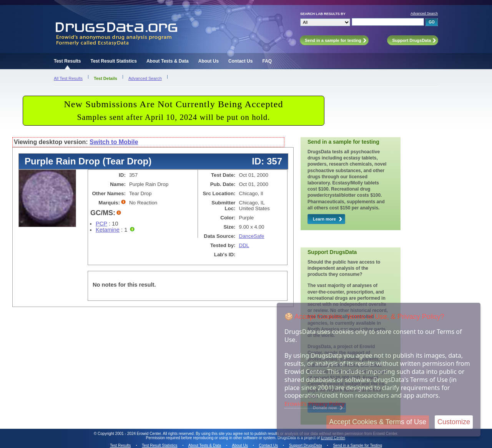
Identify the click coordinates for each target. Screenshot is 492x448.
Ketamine (108, 230)
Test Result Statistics (113, 61)
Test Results (67, 61)
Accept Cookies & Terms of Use (378, 422)
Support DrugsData (306, 446)
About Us (209, 61)
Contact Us (240, 61)
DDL (244, 245)
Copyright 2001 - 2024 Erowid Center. (130, 434)
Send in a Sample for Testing (357, 446)
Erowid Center (333, 438)
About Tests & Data (168, 61)
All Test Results (68, 78)
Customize (454, 422)
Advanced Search (424, 13)
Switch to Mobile (114, 142)
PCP (101, 224)
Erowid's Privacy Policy (315, 403)
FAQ (267, 61)
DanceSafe (252, 236)
